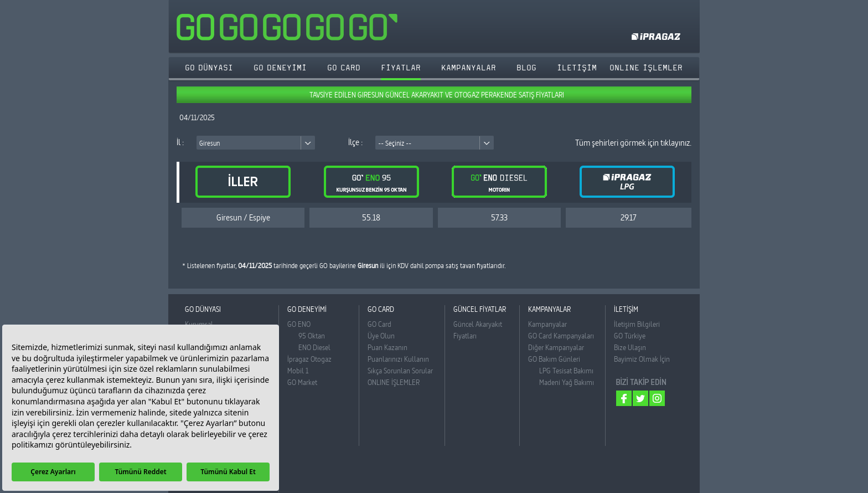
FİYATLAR (401, 68)
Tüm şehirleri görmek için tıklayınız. (633, 143)
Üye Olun (381, 336)
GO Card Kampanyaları (561, 336)
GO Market (302, 382)
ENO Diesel (314, 347)
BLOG (526, 68)
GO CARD (344, 68)
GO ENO (299, 324)
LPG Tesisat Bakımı (566, 371)
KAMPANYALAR (469, 68)
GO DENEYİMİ (280, 68)
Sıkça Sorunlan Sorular (400, 371)
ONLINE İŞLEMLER (394, 382)
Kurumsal (199, 324)
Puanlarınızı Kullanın (398, 359)
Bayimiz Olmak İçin (642, 359)
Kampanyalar (547, 324)
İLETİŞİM (577, 68)
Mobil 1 (298, 371)
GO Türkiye (630, 336)
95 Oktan (312, 336)
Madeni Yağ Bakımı (567, 382)
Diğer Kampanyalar (556, 347)
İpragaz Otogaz (309, 359)
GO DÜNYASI (209, 68)
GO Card (379, 324)
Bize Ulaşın (630, 347)
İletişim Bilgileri (637, 324)
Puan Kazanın (387, 347)
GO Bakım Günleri (554, 359)
